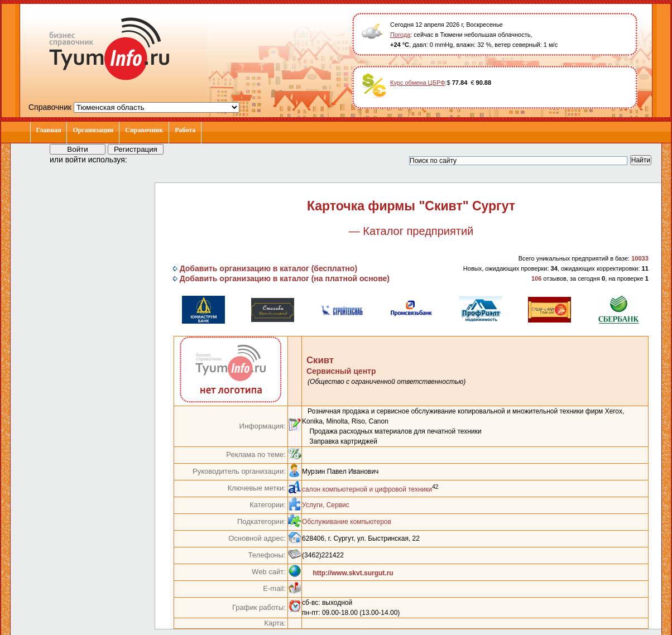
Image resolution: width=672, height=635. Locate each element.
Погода (400, 35)
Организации (93, 130)
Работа (185, 130)
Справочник (144, 130)
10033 (640, 258)
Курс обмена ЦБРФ (418, 83)
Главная (49, 130)
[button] (146, 159)
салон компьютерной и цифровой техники (367, 489)
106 (536, 278)
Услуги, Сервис (326, 505)
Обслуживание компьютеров (347, 522)
